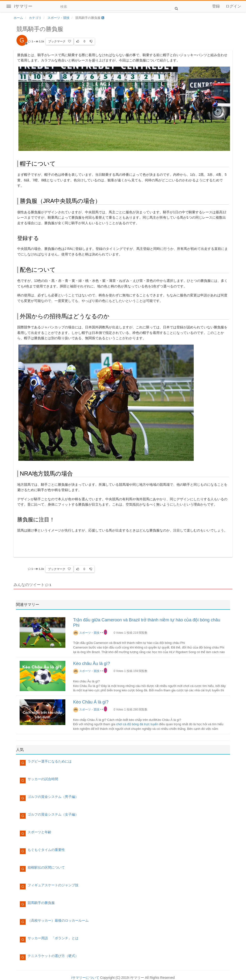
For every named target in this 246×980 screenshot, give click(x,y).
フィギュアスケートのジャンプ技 (53, 885)
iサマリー (23, 6)
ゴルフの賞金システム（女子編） (53, 814)
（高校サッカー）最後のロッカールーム (58, 920)
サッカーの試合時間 (43, 779)
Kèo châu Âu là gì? (92, 664)
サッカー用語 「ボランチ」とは (53, 938)
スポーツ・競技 (86, 633)
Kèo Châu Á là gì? (91, 702)
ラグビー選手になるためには (50, 761)
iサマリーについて (85, 978)
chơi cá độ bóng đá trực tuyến (137, 724)
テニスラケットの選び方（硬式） (53, 956)
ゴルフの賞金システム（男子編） (53, 797)
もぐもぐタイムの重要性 (46, 850)
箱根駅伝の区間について (46, 867)
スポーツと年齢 (39, 832)
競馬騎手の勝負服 (41, 903)
